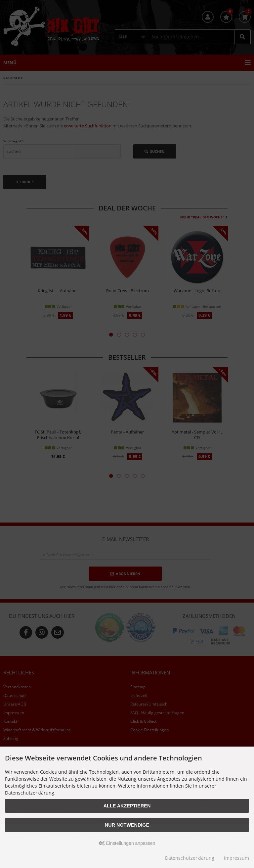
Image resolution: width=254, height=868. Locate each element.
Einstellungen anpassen (127, 843)
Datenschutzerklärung (190, 858)
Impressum (236, 858)
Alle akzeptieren (127, 806)
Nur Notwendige (127, 825)
